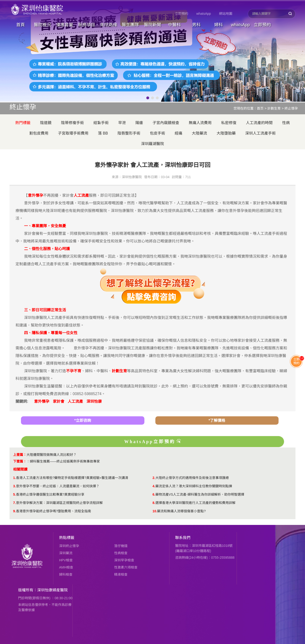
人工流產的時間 (259, 123)
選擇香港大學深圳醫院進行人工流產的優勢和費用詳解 (195, 503)
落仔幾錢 (121, 546)
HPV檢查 (66, 560)
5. (15, 494)
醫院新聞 (152, 25)
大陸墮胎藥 (226, 133)
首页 (260, 108)
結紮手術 (101, 123)
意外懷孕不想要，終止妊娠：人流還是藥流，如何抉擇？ (58, 486)
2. (154, 478)
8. (154, 503)
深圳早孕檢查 (124, 560)
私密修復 (229, 123)
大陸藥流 (199, 133)
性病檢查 (121, 553)
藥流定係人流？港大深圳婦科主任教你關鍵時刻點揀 (194, 486)
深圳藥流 (66, 553)
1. (15, 478)
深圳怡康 (94, 401)
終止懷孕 (291, 108)
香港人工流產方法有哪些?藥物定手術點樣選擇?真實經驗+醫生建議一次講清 (72, 478)
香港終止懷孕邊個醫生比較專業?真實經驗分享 (50, 494)
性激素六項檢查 (126, 567)
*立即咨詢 (83, 420)
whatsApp (204, 14)
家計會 (59, 401)
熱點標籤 (67, 538)
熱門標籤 (23, 123)
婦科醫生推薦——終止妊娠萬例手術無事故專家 (65, 461)
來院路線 (108, 25)
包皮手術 (158, 133)
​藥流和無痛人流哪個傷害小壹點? (181, 511)
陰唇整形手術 (129, 133)
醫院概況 (42, 25)
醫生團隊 (130, 25)
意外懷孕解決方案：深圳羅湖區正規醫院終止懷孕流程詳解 (59, 503)
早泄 (122, 123)
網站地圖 (226, 14)
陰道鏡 (46, 123)
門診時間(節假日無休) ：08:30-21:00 (45, 598)
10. (155, 511)
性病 (286, 123)
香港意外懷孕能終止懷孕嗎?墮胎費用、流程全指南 (54, 511)
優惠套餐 (65, 25)
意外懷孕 (42, 401)
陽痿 (139, 123)
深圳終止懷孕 (69, 546)
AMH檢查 (66, 567)
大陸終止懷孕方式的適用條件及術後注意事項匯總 (192, 478)
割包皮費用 (39, 133)
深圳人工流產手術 (260, 133)
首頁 (20, 25)
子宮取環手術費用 (73, 133)
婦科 (219, 25)
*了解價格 (217, 420)
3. (15, 486)
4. (154, 486)
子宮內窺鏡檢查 (166, 123)
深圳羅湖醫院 (152, 144)
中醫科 (174, 25)
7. (15, 503)
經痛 (178, 133)
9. (15, 511)
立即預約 (182, 14)
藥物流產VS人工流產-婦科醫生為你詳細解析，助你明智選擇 (200, 494)
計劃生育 (274, 108)
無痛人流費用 (200, 123)
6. (154, 494)
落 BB (103, 133)
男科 (196, 25)
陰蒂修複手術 (72, 123)
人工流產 (75, 401)
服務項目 (86, 25)
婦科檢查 (66, 574)
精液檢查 (121, 574)
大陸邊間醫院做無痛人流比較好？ (51, 455)
